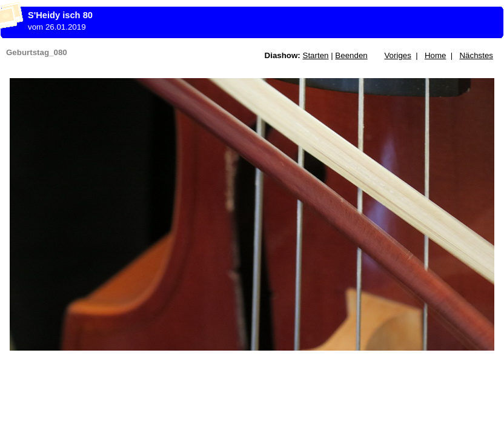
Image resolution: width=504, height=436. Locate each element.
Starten (316, 55)
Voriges (397, 55)
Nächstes (476, 55)
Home (436, 55)
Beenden (351, 55)
